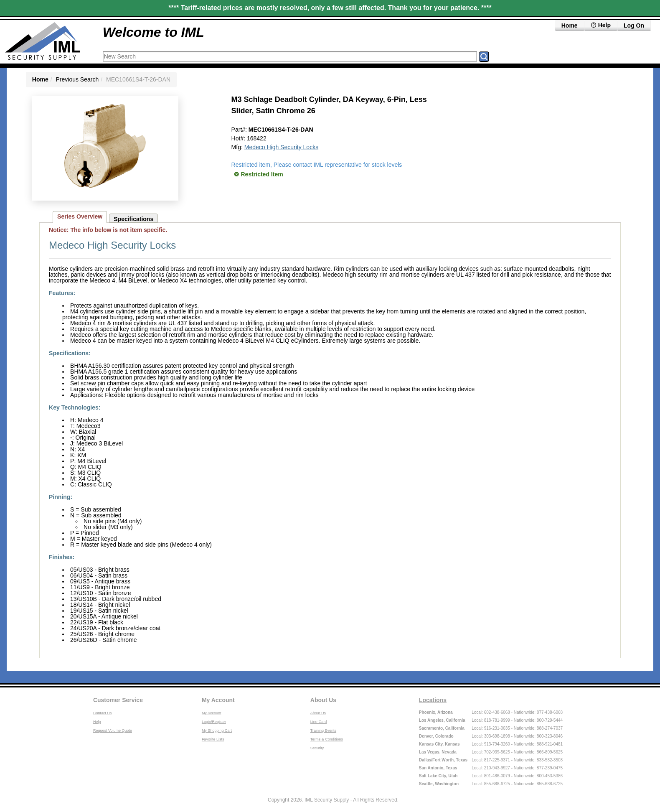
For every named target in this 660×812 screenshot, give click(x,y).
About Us (323, 700)
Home (570, 25)
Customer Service (118, 700)
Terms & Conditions (327, 739)
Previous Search (77, 79)
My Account (218, 700)
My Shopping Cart (217, 731)
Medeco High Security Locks (281, 147)
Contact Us (103, 713)
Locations (433, 700)
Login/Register (214, 722)
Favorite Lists (213, 739)
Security (317, 748)
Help (97, 722)
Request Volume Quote (113, 731)
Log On (634, 25)
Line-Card (319, 722)
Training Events (323, 731)
